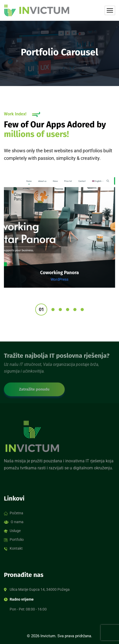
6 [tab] (82, 310)
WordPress (59, 279)
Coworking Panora (59, 273)
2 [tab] (53, 310)
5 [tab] (75, 310)
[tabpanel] (59, 236)
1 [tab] (41, 310)
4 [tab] (68, 310)
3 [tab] (60, 310)
